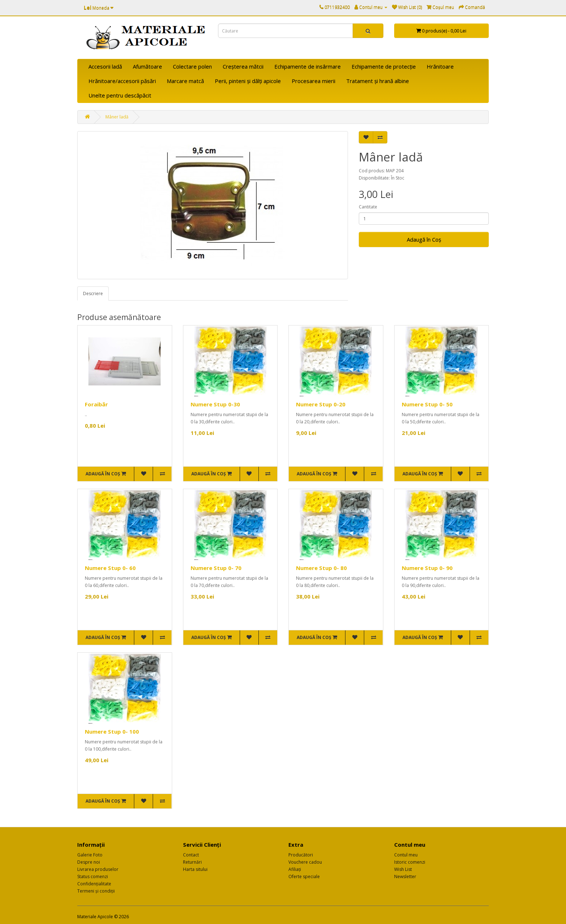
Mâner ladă (117, 117)
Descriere (93, 293)
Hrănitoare (440, 66)
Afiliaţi (295, 869)
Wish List (403, 869)
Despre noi (89, 862)
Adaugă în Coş (424, 239)
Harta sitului (195, 869)
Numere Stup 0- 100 (112, 731)
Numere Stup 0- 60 (110, 568)
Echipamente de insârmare (308, 66)
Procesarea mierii (314, 81)
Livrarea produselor (98, 869)
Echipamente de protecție (384, 66)
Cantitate (368, 207)
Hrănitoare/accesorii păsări (122, 81)
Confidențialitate (94, 884)
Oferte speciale (304, 876)
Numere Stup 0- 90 (427, 568)
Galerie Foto (90, 855)
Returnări (192, 862)
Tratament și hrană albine (378, 81)
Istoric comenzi (410, 862)
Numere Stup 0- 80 (321, 568)
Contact (191, 855)
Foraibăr (96, 404)
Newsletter (405, 876)
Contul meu (406, 855)
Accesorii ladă (105, 66)
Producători (301, 855)
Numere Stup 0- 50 (427, 404)
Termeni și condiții (96, 891)
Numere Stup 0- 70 (216, 568)
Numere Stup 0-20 (321, 404)
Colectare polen (192, 66)
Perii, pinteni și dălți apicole (248, 81)
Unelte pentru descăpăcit (120, 95)
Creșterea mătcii (243, 66)
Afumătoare (147, 66)
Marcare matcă (185, 81)
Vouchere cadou (305, 862)
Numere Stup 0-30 (215, 404)
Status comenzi (93, 876)
